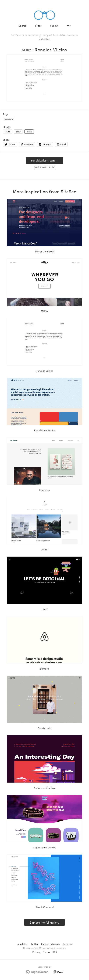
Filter (38, 26)
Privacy (36, 952)
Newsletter (22, 944)
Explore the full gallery (44, 922)
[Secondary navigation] (69, 26)
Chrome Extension (50, 944)
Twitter (35, 944)
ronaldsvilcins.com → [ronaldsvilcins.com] (45, 160)
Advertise (67, 944)
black (29, 132)
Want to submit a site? (44, 167)
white (8, 132)
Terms (47, 952)
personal (9, 119)
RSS (55, 952)
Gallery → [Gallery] (28, 50)
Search (23, 26)
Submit (54, 26)
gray (18, 132)
